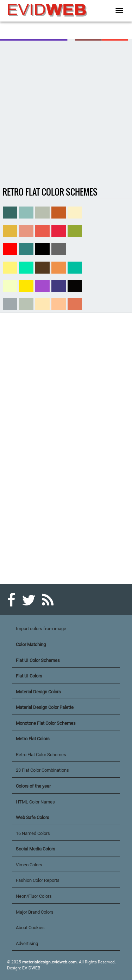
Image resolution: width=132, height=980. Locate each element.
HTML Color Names (35, 802)
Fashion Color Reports (38, 880)
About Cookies (30, 928)
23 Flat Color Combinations (42, 770)
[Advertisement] (66, 114)
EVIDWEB (31, 968)
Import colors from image (41, 629)
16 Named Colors (33, 833)
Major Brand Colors (35, 912)
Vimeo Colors (29, 865)
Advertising (27, 943)
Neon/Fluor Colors (34, 896)
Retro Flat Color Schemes (41, 755)
